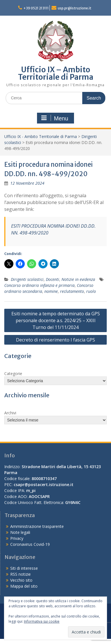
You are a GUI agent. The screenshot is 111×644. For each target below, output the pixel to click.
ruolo (91, 291)
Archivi (10, 413)
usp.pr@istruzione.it (75, 8)
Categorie (13, 374)
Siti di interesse (24, 568)
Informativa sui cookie (42, 621)
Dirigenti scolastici (27, 279)
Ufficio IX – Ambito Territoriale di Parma (56, 73)
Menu (55, 118)
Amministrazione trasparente (37, 526)
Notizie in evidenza (78, 279)
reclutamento (72, 291)
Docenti (53, 279)
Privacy (17, 538)
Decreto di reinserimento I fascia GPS (55, 340)
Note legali (20, 532)
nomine (51, 291)
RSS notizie (20, 574)
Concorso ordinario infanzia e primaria (39, 285)
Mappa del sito (24, 586)
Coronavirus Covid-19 (30, 544)
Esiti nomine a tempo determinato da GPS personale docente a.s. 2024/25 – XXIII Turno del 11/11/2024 (56, 320)
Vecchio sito (21, 580)
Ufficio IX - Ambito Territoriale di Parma (41, 136)
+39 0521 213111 (36, 8)
